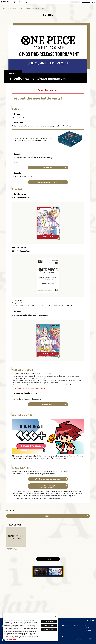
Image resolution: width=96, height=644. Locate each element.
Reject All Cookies (49, 625)
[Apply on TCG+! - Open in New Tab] (48, 404)
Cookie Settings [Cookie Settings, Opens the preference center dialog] (49, 629)
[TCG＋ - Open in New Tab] (48, 516)
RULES (24, 2)
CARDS (54, 2)
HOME (3, 8)
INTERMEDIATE (18, 8)
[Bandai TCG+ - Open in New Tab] (48, 436)
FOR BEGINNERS (15, 2)
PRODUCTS (41, 2)
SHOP (60, 2)
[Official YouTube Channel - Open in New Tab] (92, 2)
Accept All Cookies (49, 621)
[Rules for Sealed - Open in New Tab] (48, 167)
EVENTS (48, 2)
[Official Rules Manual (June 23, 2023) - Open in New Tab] (48, 479)
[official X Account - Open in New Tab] (94, 2)
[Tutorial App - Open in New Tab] (55, 573)
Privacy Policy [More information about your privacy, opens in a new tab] (13, 639)
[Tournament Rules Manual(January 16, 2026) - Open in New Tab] (48, 486)
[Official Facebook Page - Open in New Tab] (88, 622)
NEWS (35, 2)
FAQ (30, 2)
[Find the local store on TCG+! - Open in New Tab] (48, 182)
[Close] (55, 616)
